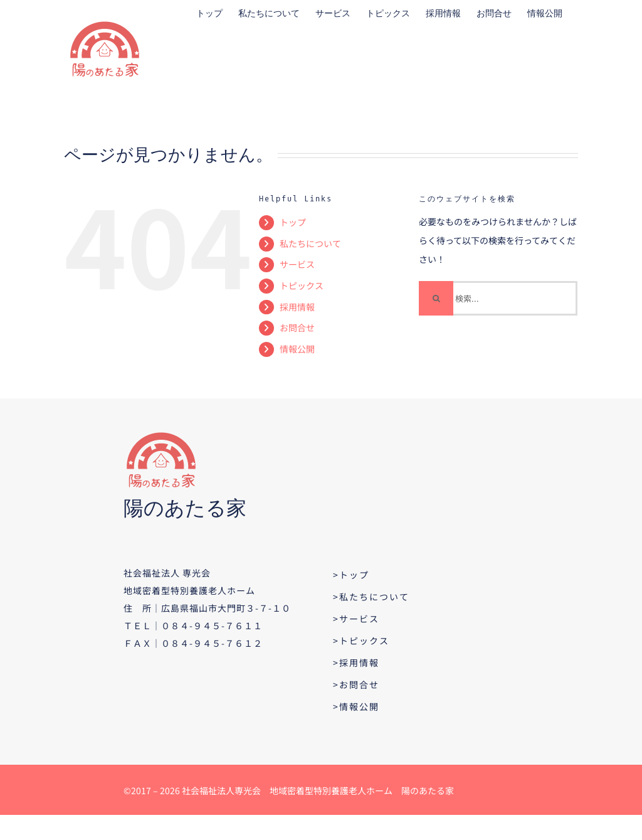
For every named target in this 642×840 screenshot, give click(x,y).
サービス (297, 264)
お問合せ (297, 327)
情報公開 (297, 349)
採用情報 (297, 307)
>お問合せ (356, 684)
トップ (293, 222)
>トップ (351, 575)
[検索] (436, 298)
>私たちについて (371, 597)
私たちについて (310, 243)
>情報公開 (356, 706)
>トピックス (361, 641)
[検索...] (498, 298)
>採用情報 (356, 662)
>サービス (356, 619)
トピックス (302, 285)
